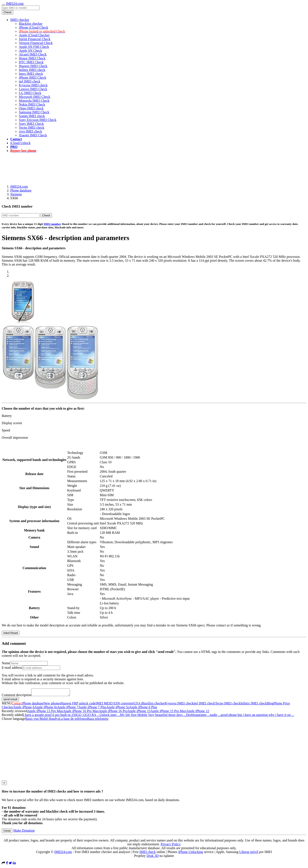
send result (10, 700)
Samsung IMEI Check (34, 112)
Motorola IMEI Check (34, 101)
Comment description (16, 696)
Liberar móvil (249, 853)
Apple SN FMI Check (34, 47)
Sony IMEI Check (31, 124)
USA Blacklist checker (149, 705)
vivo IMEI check (30, 131)
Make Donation (24, 832)
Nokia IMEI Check (32, 104)
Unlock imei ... (110, 716)
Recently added (12, 716)
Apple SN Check (30, 51)
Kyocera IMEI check (33, 85)
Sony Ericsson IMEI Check (38, 120)
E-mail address (12, 668)
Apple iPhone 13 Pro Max (45, 712)
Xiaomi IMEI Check (33, 135)
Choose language (13, 720)
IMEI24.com (15, 4)
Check (7, 12)
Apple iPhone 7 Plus (92, 708)
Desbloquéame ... (198, 716)
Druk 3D (153, 857)
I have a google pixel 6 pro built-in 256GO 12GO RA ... (61, 716)
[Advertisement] (154, 166)
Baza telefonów (98, 720)
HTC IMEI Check (31, 62)
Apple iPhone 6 (24, 708)
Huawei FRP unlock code (78, 705)
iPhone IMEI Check (33, 77)
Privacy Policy (171, 845)
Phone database (21, 190)
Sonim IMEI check (32, 116)
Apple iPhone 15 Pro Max (168, 712)
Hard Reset (11, 633)
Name (6, 663)
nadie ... (215, 716)
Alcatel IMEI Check (33, 54)
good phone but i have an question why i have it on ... (257, 716)
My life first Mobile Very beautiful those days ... (153, 716)
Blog (270, 705)
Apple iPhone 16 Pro (113, 712)
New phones (52, 705)
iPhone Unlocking (191, 853)
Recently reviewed (15, 712)
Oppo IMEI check (31, 108)
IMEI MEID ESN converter (115, 705)
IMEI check (148, 853)
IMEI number (52, 224)
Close (7, 832)
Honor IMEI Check (32, 58)
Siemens (16, 194)
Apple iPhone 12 (198, 712)
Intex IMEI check (31, 74)
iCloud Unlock (20, 143)
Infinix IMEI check (32, 70)
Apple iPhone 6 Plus (143, 708)
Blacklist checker (31, 24)
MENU (7, 705)
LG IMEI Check (30, 93)
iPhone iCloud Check (33, 27)
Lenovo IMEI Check (33, 89)
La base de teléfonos (73, 720)
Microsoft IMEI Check (35, 97)
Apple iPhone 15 (139, 712)
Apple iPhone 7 (68, 708)
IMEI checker (20, 20)
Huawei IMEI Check (33, 66)
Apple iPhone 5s (118, 708)
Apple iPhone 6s (46, 708)
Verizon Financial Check (36, 43)
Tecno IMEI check (32, 128)
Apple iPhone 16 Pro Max (81, 712)
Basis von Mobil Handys (42, 720)
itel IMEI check (30, 81)
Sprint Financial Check (35, 39)
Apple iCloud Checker (34, 35)
